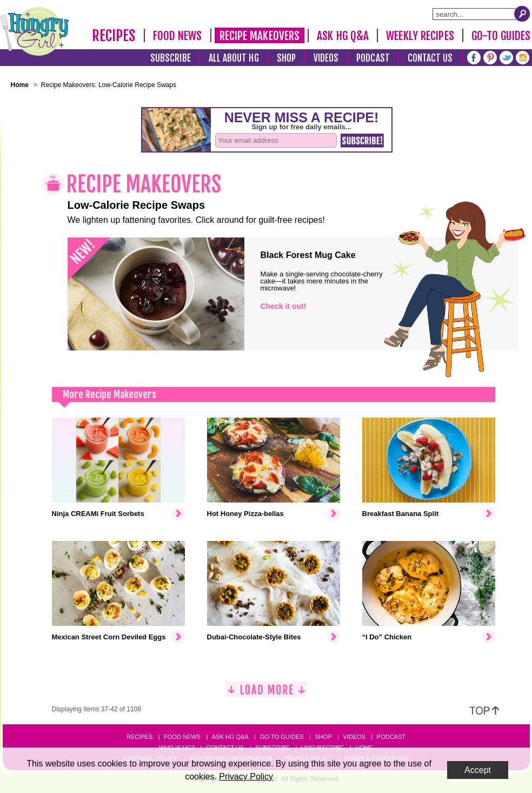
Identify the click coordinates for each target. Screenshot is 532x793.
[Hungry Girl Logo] (35, 31)
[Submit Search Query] (522, 14)
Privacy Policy (246, 777)
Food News (178, 36)
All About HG (234, 58)
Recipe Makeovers (260, 36)
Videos (326, 58)
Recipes (114, 36)
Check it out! (284, 306)
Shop (286, 58)
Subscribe (171, 58)
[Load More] (267, 694)
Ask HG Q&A (343, 36)
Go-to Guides (281, 737)
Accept (478, 770)
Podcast (373, 58)
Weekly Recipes (420, 36)
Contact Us (430, 58)
